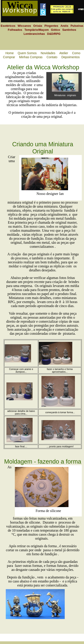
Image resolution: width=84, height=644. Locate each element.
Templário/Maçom (37, 30)
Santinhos (69, 30)
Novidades (48, 53)
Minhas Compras (31, 57)
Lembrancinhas (34, 34)
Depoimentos (71, 57)
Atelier (64, 53)
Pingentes (51, 26)
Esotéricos (8, 26)
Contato (52, 57)
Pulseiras (77, 26)
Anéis (64, 26)
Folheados (15, 30)
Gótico (56, 30)
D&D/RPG (54, 34)
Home (9, 53)
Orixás (38, 26)
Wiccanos (24, 26)
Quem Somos (27, 53)
